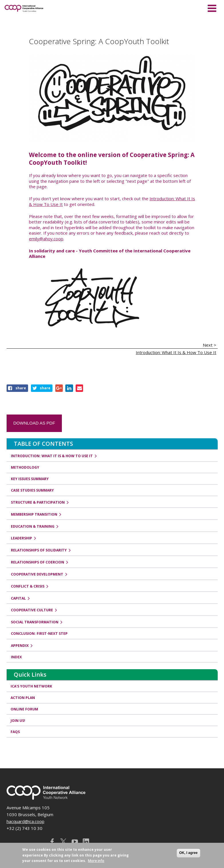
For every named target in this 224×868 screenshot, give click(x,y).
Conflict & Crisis (28, 586)
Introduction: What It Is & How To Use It (176, 352)
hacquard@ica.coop (25, 821)
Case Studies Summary (32, 490)
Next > (210, 345)
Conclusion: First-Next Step (39, 634)
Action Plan (23, 698)
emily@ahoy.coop (46, 239)
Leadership (21, 538)
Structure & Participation (38, 502)
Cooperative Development (37, 574)
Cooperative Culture (32, 610)
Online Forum (25, 709)
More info (96, 861)
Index (16, 657)
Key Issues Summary (30, 479)
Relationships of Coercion (38, 562)
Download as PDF (34, 423)
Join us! (18, 721)
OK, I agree (188, 853)
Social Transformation (35, 622)
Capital (18, 598)
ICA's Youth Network (32, 686)
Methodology (25, 467)
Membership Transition (34, 514)
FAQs (15, 732)
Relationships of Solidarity (39, 550)
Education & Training (33, 526)
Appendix (20, 646)
